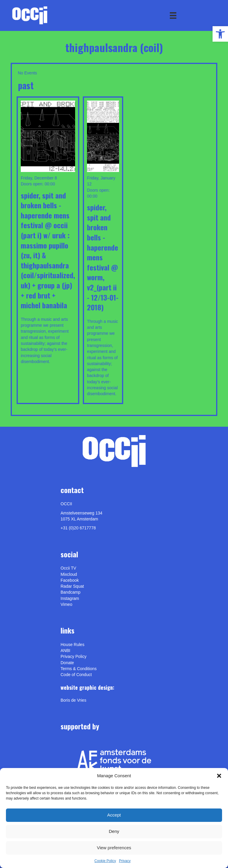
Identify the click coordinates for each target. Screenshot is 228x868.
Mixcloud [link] (69, 574)
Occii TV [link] (68, 568)
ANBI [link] (65, 650)
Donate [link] (67, 663)
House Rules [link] (72, 645)
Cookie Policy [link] (105, 861)
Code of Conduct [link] (76, 675)
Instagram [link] (70, 598)
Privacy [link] (125, 861)
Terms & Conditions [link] (79, 669)
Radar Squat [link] (72, 586)
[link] (220, 34)
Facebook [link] (70, 580)
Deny (114, 831)
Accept (114, 815)
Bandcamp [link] (71, 592)
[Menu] (173, 15)
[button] (219, 776)
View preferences (114, 848)
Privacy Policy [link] (73, 656)
